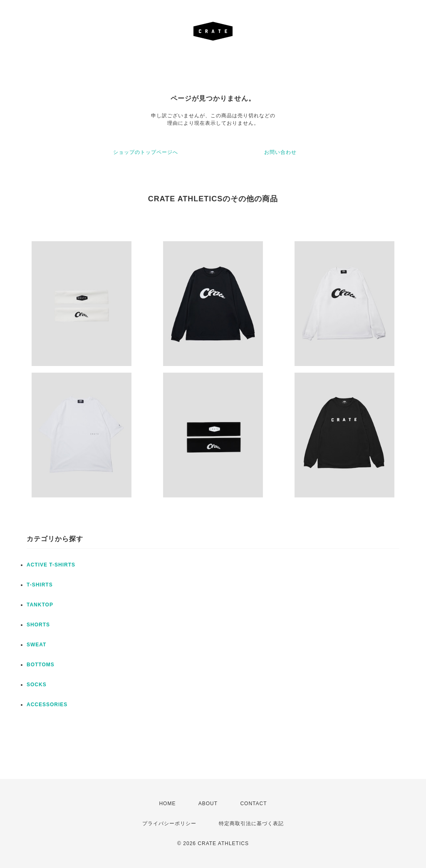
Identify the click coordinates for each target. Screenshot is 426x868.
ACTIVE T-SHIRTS (51, 565)
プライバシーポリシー (169, 823)
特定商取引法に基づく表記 (251, 823)
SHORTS (38, 625)
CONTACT (253, 804)
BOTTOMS (41, 665)
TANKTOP (40, 605)
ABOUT (208, 804)
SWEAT (36, 645)
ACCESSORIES (47, 705)
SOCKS (37, 685)
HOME (167, 804)
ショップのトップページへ (146, 152)
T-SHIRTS (40, 585)
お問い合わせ (280, 152)
